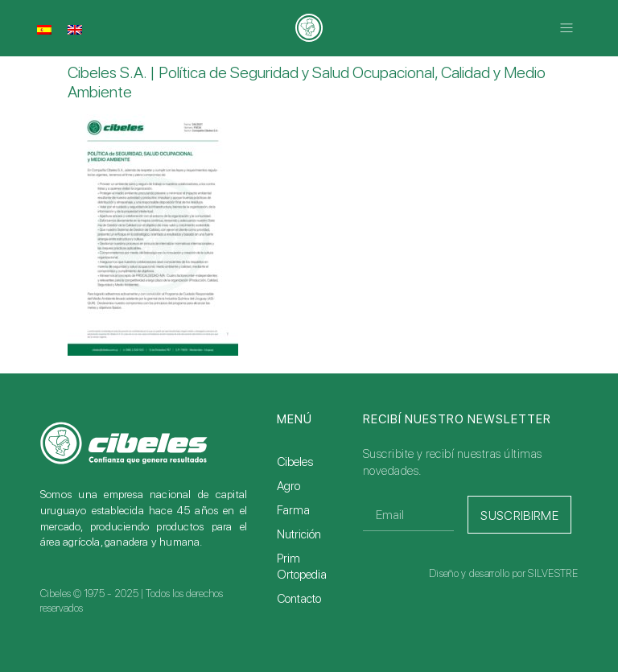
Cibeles (295, 462)
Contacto (299, 599)
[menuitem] (44, 30)
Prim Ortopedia (302, 567)
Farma (293, 510)
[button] (567, 29)
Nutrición (299, 534)
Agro (288, 486)
